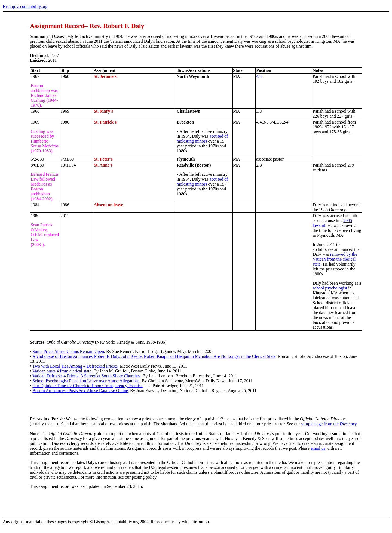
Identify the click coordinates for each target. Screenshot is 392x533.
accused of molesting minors (202, 139)
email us (318, 448)
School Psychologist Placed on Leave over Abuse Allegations (86, 381)
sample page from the (329, 424)
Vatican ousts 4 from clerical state (62, 371)
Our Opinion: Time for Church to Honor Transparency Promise (87, 386)
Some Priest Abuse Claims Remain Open (68, 351)
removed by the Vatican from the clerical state (335, 259)
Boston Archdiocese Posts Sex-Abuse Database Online (80, 391)
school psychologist (330, 288)
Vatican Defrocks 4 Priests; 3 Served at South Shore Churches (86, 376)
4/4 (259, 76)
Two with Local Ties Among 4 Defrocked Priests (75, 366)
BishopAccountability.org (25, 6)
